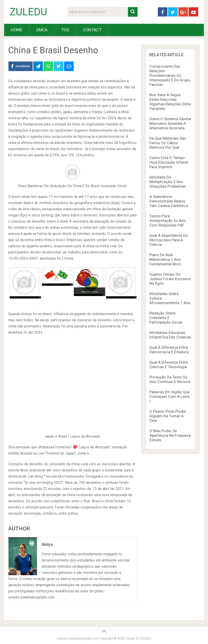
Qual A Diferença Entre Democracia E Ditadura (169, 350)
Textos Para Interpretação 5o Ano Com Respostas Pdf (168, 221)
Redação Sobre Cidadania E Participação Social (166, 318)
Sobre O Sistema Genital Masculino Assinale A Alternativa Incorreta (170, 123)
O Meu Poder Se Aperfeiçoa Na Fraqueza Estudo (170, 435)
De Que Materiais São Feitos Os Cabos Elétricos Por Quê (168, 143)
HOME (17, 30)
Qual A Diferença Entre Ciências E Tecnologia (169, 365)
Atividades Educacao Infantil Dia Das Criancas (170, 335)
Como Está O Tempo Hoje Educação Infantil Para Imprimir (169, 162)
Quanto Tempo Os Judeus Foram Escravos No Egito (170, 279)
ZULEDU (29, 12)
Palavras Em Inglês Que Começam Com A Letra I (169, 397)
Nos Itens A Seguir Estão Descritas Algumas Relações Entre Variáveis (170, 102)
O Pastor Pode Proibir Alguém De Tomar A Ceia (168, 416)
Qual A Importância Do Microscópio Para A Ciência (169, 240)
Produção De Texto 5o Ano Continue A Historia (170, 379)
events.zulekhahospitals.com (78, 639)
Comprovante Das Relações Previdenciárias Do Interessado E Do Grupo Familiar (170, 75)
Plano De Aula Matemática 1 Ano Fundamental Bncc (165, 259)
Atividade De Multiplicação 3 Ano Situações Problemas (168, 182)
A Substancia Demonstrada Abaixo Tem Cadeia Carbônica (169, 201)
